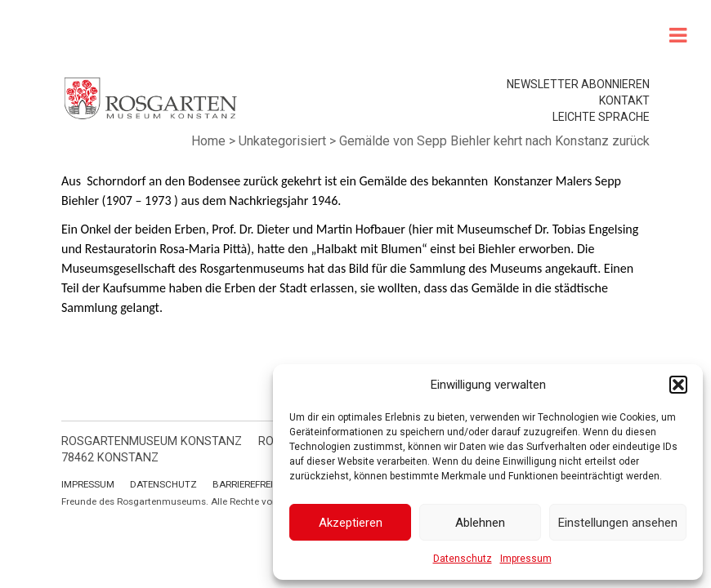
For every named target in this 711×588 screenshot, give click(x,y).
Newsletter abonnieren (578, 84)
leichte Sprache (601, 117)
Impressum (526, 559)
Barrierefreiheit (253, 484)
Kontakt (624, 100)
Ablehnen (480, 523)
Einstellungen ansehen (618, 523)
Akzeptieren (351, 523)
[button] (678, 385)
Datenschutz (463, 559)
